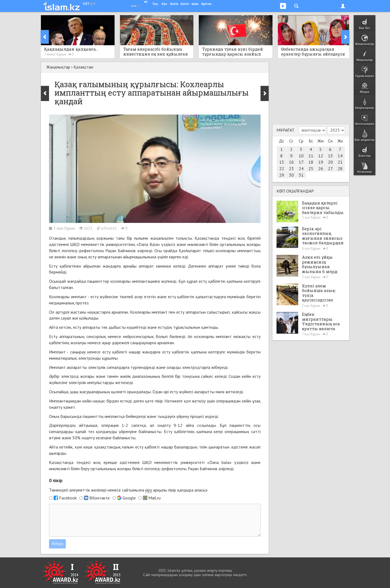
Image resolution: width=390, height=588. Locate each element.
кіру (149, 490)
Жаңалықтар (58, 67)
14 (340, 156)
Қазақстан (83, 67)
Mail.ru (155, 498)
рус (93, 3)
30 (291, 175)
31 (301, 175)
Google (129, 498)
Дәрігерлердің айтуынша (73, 425)
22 (282, 168)
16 (291, 162)
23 (291, 168)
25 (311, 168)
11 (311, 156)
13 (330, 156)
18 (311, 162)
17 (301, 162)
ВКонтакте (100, 498)
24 (301, 168)
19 (321, 162)
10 (301, 156)
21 (340, 162)
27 (330, 168)
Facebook (68, 498)
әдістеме (239, 447)
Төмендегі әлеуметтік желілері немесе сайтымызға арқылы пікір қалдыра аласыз (128, 490)
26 (321, 168)
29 (282, 175)
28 (340, 168)
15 (282, 162)
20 (330, 162)
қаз (86, 3)
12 (321, 156)
